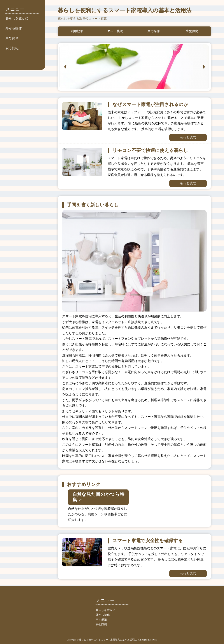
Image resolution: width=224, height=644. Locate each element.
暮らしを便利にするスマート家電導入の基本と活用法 (125, 10)
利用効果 (77, 31)
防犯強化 (192, 31)
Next (204, 67)
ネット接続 (115, 31)
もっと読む (188, 137)
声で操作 (154, 31)
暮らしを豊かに (17, 18)
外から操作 (14, 28)
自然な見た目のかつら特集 (98, 497)
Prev (65, 67)
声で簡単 (12, 38)
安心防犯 (12, 48)
